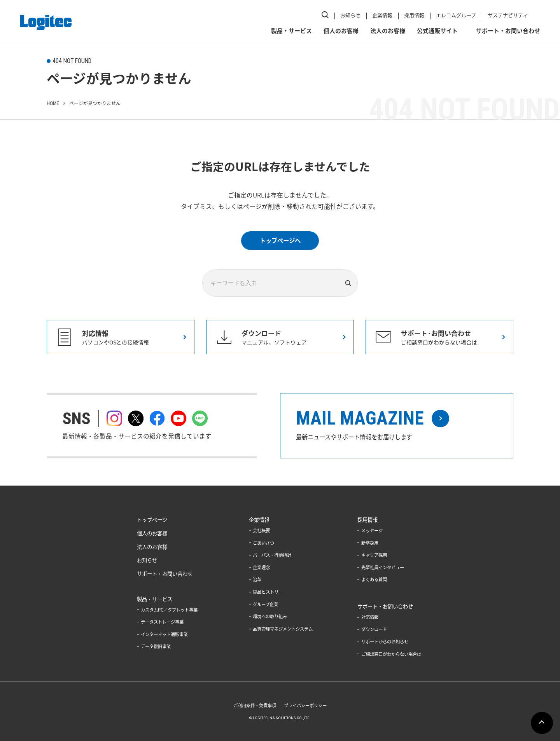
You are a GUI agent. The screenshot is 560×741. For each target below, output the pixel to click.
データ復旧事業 (149, 647)
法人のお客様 (387, 28)
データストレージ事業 (156, 623)
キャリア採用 (378, 556)
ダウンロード (378, 629)
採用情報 (413, 13)
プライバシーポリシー (307, 705)
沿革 (254, 580)
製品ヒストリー (266, 592)
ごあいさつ (261, 544)
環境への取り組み (268, 617)
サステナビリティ (507, 13)
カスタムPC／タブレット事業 (164, 611)
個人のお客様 (340, 28)
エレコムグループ (455, 13)
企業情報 (381, 13)
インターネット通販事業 (159, 635)
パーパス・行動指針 (271, 556)
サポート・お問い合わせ (507, 28)
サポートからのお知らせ (389, 641)
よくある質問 (378, 580)
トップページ (145, 521)
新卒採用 (373, 544)
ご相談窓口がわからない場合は (396, 654)
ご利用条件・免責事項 (253, 705)
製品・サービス (290, 28)
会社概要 (259, 532)
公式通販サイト (436, 28)
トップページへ (280, 240)
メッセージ (375, 532)
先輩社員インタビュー (387, 568)
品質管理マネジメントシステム (282, 629)
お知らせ (349, 13)
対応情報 (373, 617)
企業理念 (259, 568)
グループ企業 (263, 604)
